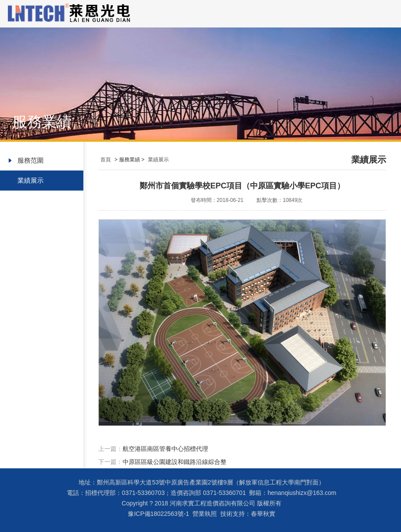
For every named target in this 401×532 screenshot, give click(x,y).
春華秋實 (263, 514)
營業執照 (205, 514)
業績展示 (31, 180)
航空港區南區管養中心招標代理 (165, 449)
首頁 (106, 160)
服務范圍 (31, 160)
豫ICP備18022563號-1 (158, 514)
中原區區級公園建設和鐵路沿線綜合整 (175, 462)
